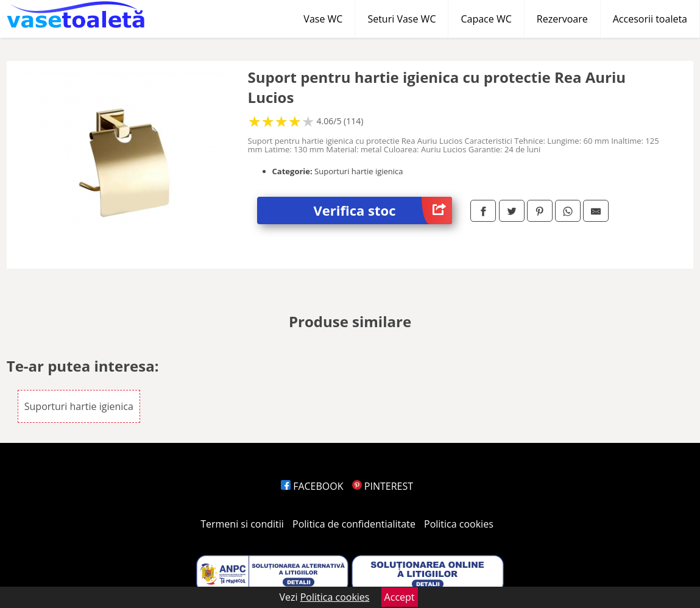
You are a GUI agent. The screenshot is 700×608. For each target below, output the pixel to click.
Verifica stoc (383, 210)
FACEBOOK (312, 486)
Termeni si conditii (242, 524)
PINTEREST (383, 486)
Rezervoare (562, 19)
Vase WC (323, 19)
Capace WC (486, 19)
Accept (400, 597)
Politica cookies (459, 524)
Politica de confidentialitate (354, 524)
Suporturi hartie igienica (79, 406)
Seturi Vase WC (401, 19)
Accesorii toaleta (650, 19)
